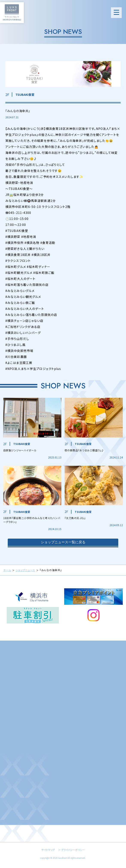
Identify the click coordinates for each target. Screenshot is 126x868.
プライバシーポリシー (73, 850)
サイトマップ (48, 850)
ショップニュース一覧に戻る (63, 543)
